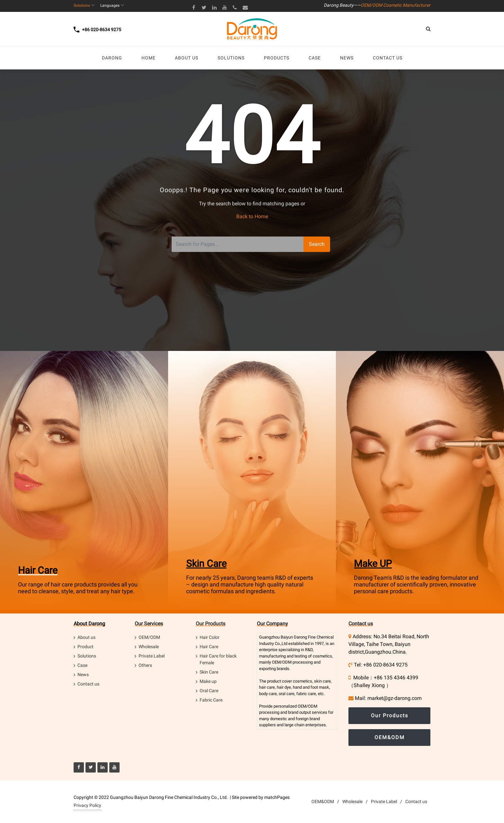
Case (82, 665)
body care (268, 694)
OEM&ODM (390, 737)
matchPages (277, 797)
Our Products (211, 624)
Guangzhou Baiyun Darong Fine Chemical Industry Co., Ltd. (169, 797)
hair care (267, 687)
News (83, 675)
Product (85, 647)
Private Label (152, 656)
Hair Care (38, 570)
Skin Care (206, 564)
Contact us (88, 684)
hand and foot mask (311, 687)
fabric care (306, 694)
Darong (300, 637)
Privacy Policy (87, 805)
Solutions (87, 656)
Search (317, 244)
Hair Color (210, 637)
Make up (208, 681)
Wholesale (149, 647)
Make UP (373, 564)
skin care (322, 681)
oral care (287, 694)
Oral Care (209, 691)
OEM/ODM (149, 637)
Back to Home (252, 216)
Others (145, 665)
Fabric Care (211, 700)
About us (86, 637)
